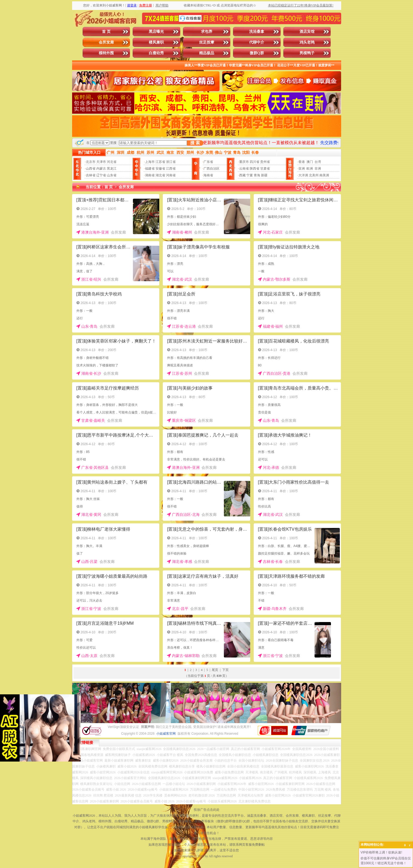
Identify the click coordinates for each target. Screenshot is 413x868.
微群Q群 (257, 53)
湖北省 (160, 175)
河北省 (112, 162)
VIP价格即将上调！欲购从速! (381, 852)
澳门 (310, 162)
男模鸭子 (307, 53)
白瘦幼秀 (156, 53)
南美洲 (324, 175)
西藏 (242, 175)
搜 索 (195, 143)
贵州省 (265, 162)
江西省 (171, 169)
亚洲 (302, 169)
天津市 (101, 162)
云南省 (244, 169)
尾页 (215, 670)
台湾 (318, 162)
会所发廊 (106, 42)
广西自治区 (211, 169)
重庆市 (244, 162)
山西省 (91, 169)
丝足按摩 (207, 42)
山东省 (112, 175)
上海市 (150, 162)
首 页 (106, 32)
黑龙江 (112, 169)
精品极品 (207, 53)
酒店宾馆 (307, 32)
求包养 (207, 32)
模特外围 (106, 53)
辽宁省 (101, 175)
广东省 (208, 162)
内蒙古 (101, 169)
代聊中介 (257, 42)
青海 (257, 175)
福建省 (150, 169)
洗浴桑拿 (257, 32)
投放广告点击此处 (207, 810)
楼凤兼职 (156, 42)
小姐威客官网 (166, 734)
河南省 (171, 175)
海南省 (208, 175)
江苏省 (160, 162)
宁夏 (250, 175)
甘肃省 (265, 169)
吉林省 (91, 175)
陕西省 (255, 169)
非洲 (318, 169)
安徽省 (160, 169)
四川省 (255, 162)
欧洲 (310, 169)
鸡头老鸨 (307, 42)
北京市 (91, 162)
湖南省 (150, 175)
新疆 (264, 175)
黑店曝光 (156, 32)
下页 (225, 670)
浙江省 (171, 162)
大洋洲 (303, 175)
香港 (302, 162)
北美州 (314, 175)
